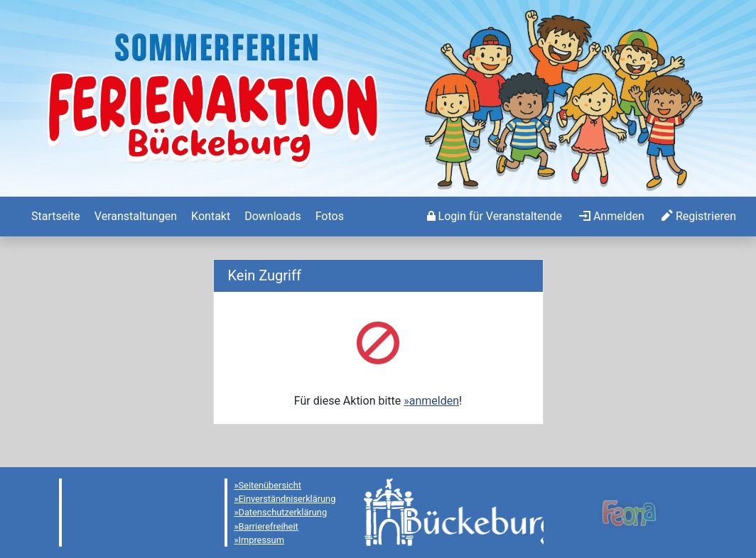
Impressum (261, 540)
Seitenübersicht (270, 485)
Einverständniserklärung (287, 499)
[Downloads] (271, 217)
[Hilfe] (328, 217)
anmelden (434, 401)
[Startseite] (54, 217)
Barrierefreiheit (269, 526)
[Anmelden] (495, 217)
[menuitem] (54, 217)
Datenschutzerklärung (283, 512)
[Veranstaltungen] (134, 217)
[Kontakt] (209, 217)
